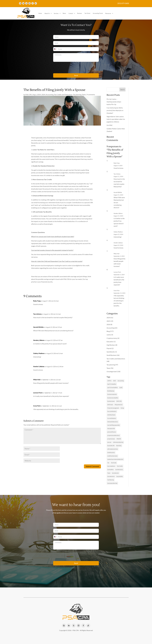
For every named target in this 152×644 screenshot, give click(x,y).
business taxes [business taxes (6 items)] (111, 401)
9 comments (91, 95)
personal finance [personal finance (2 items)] (112, 432)
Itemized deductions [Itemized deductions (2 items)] (113, 422)
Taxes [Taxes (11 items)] (109, 473)
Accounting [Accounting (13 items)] (121, 381)
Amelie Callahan (39, 366)
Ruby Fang (37, 301)
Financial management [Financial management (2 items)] (113, 408)
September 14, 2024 (119, 293)
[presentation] (68, 68)
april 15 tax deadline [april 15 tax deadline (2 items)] (113, 387)
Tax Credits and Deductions (63, 95)
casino (109, 335)
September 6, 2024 (119, 275)
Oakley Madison (39, 353)
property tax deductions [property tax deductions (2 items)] (114, 435)
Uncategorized (112, 371)
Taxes (84, 95)
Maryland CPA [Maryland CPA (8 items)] (111, 429)
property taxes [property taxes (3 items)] (111, 439)
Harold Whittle (38, 327)
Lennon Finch (38, 393)
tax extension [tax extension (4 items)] (115, 473)
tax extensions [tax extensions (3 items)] (111, 476)
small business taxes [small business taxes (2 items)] (112, 456)
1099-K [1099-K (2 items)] (109, 381)
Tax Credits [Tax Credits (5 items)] (120, 466)
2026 (108, 324)
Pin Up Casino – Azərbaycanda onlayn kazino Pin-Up (114, 102)
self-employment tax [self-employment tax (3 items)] (113, 449)
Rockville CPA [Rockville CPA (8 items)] (111, 446)
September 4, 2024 (119, 256)
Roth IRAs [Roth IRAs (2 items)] (119, 446)
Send (76, 75)
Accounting (50, 95)
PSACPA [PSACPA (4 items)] (119, 439)
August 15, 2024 (118, 195)
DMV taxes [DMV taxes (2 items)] (110, 405)
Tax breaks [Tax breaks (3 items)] (114, 463)
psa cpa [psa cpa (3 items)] (109, 442)
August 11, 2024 (118, 176)
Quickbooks (111, 352)
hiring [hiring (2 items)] (122, 408)
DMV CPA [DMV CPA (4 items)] (119, 401)
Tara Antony (37, 314)
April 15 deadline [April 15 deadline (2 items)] (112, 384)
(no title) (109, 125)
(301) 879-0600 (123, 3)
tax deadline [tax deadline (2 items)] (110, 470)
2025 (108, 321)
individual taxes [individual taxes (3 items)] (111, 415)
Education (110, 342)
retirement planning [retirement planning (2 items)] (118, 442)
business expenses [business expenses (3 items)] (112, 394)
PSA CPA (28, 95)
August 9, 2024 (118, 166)
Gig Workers (111, 345)
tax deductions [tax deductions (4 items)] (119, 470)
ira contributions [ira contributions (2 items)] (112, 418)
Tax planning (77, 95)
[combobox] (55, 49)
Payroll (109, 348)
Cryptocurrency (112, 338)
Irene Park (37, 406)
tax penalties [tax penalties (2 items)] (120, 476)
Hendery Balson (39, 340)
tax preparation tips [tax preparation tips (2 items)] (112, 483)
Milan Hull (37, 380)
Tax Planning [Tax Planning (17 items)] (111, 480)
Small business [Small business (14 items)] (111, 453)
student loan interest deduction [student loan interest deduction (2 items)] (115, 459)
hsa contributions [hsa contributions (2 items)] (112, 411)
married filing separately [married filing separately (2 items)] (114, 425)
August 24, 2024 (118, 245)
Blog (108, 331)
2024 (43, 95)
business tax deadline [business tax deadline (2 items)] (113, 398)
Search (122, 90)
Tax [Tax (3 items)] (108, 463)
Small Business (112, 355)
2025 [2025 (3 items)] (115, 381)
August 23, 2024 (118, 234)
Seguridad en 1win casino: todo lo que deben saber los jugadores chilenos (116, 119)
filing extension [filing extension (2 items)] (119, 405)
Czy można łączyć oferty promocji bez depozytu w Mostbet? (115, 110)
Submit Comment (92, 466)
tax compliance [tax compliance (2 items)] (111, 466)
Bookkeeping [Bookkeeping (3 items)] (111, 391)
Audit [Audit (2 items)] (121, 387)
